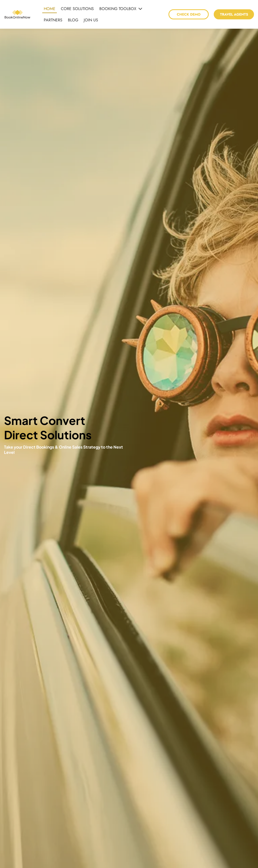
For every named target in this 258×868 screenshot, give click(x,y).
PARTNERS (53, 20)
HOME (50, 9)
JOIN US (91, 20)
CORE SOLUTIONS (77, 9)
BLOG (73, 20)
